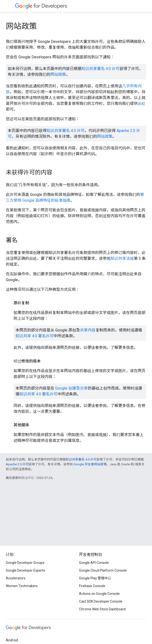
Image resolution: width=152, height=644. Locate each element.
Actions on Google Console (99, 594)
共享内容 (88, 330)
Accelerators (16, 578)
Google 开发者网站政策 (90, 464)
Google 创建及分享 (72, 388)
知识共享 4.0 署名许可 (35, 336)
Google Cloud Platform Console (103, 570)
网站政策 (58, 74)
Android (12, 640)
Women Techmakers (22, 586)
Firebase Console (92, 586)
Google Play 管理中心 (95, 578)
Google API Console (94, 563)
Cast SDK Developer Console (101, 601)
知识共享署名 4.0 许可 (100, 69)
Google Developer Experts (25, 570)
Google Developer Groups (25, 563)
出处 (142, 103)
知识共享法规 (122, 258)
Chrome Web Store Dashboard (102, 609)
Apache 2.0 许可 (17, 464)
